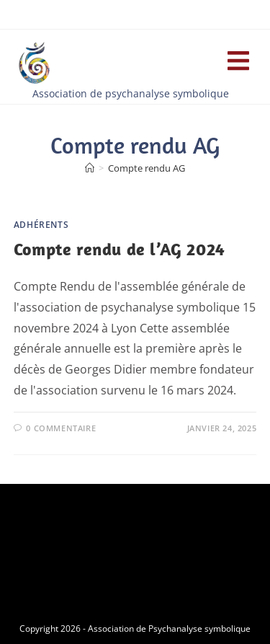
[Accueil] (90, 168)
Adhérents (41, 225)
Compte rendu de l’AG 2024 (120, 249)
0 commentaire (61, 428)
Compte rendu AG (147, 168)
